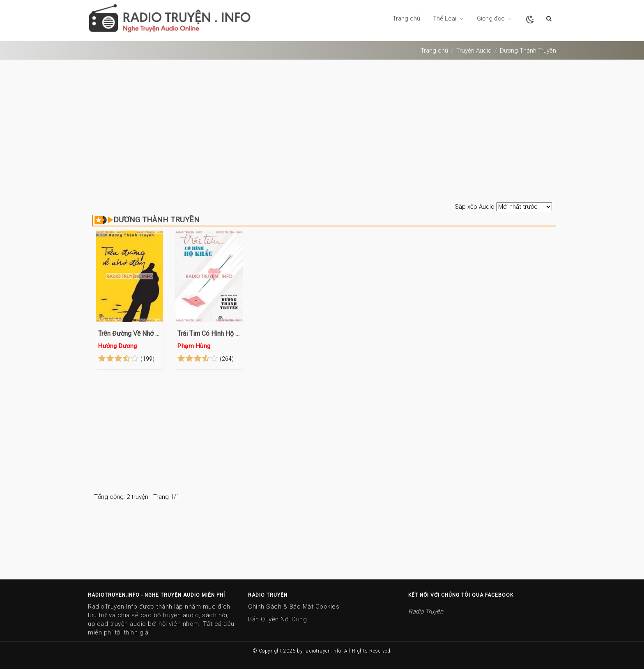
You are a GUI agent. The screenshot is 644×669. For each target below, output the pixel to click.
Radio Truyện (426, 611)
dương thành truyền (528, 51)
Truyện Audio (474, 51)
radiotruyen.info (323, 651)
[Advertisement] (322, 132)
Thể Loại (448, 18)
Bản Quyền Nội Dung (277, 619)
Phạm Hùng (194, 346)
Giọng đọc (495, 18)
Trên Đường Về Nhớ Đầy (130, 333)
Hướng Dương (118, 346)
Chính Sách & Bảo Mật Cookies (294, 607)
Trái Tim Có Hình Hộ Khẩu (209, 333)
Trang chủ (406, 18)
